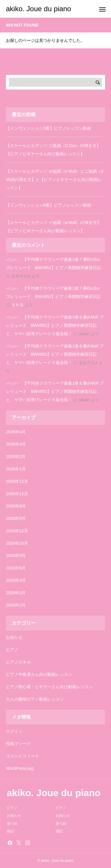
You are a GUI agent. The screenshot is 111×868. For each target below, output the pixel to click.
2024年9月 (16, 556)
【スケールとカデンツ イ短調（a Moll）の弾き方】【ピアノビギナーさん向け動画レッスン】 (53, 227)
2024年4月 (16, 580)
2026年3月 (16, 444)
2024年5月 (16, 568)
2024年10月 (17, 543)
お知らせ (14, 637)
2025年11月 (17, 494)
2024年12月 (17, 531)
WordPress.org (20, 768)
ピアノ (12, 650)
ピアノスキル (18, 662)
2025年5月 (16, 518)
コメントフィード (22, 756)
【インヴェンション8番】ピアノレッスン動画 (49, 205)
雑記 (10, 831)
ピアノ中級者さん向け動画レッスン (39, 674)
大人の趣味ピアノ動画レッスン (35, 699)
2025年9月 (16, 506)
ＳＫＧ (17, 305)
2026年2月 (16, 457)
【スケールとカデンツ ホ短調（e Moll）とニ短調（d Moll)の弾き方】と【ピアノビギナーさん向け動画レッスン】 (55, 179)
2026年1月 (16, 469)
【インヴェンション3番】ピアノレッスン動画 (49, 128)
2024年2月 (16, 605)
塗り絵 (12, 823)
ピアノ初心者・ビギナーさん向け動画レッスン (49, 687)
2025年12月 (17, 481)
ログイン (14, 731)
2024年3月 (16, 593)
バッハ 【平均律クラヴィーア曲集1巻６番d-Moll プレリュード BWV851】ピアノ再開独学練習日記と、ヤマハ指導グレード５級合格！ (55, 325)
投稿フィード (18, 744)
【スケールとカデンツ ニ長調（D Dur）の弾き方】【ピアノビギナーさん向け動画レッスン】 (53, 150)
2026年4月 (16, 432)
